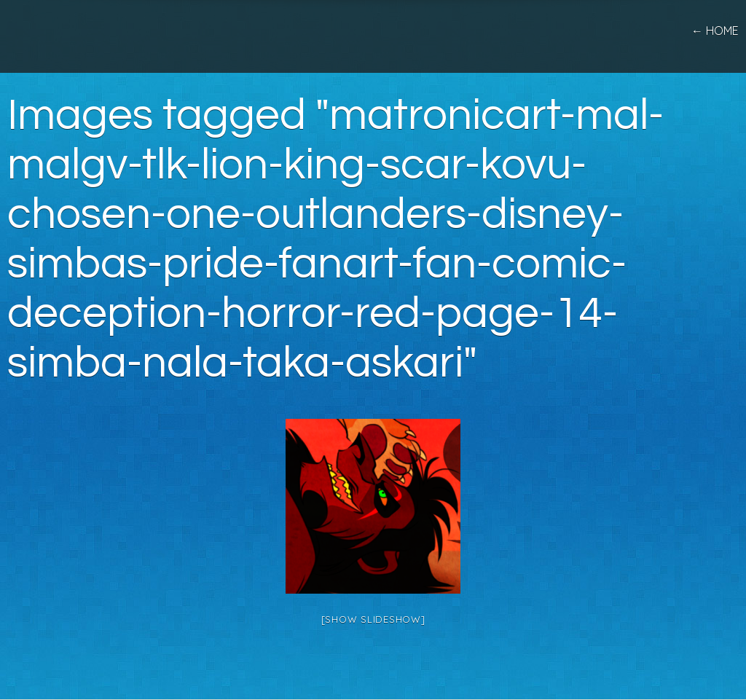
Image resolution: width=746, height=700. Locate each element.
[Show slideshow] (373, 619)
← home (715, 31)
